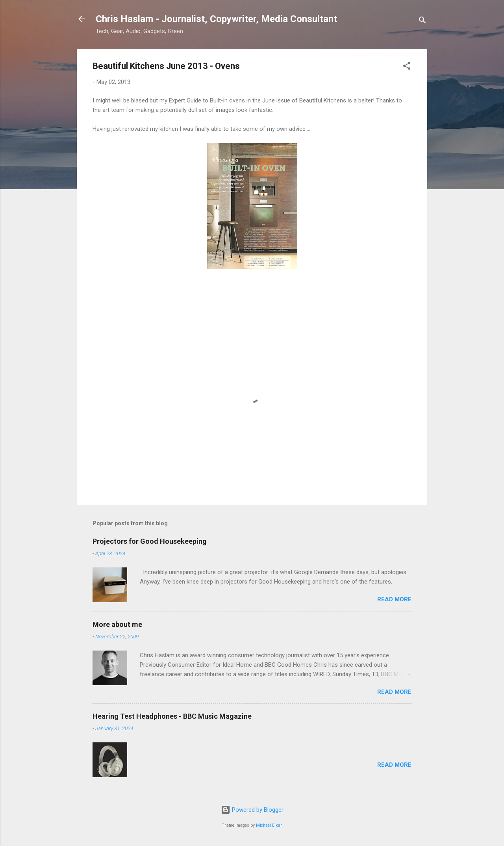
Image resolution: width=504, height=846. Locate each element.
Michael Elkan (269, 825)
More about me (117, 624)
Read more (394, 599)
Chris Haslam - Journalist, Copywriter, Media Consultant (216, 19)
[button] (407, 67)
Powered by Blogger (252, 810)
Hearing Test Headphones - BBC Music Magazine (172, 716)
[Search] (422, 21)
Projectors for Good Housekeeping (150, 541)
